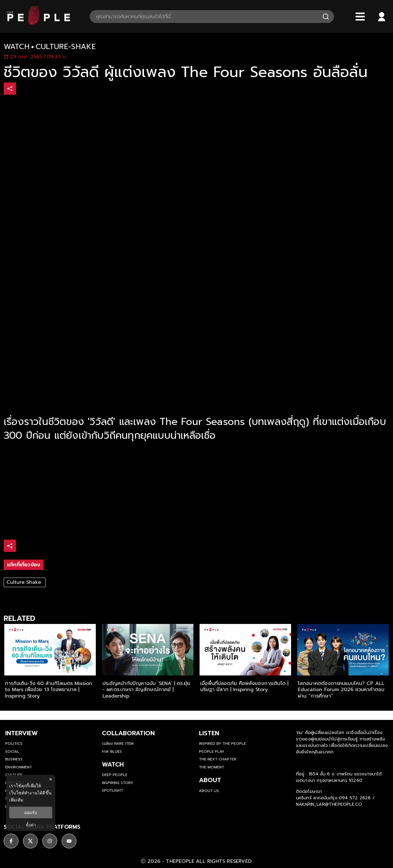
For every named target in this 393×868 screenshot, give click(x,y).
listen (209, 733)
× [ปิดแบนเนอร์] (51, 779)
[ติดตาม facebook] (11, 841)
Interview (21, 733)
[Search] (326, 17)
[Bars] (360, 17)
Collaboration (128, 733)
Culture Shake (25, 582)
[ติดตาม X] (30, 841)
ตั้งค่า (31, 825)
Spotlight (113, 790)
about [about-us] (210, 780)
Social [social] (12, 751)
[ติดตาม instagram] (50, 841)
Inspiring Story (118, 783)
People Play (212, 751)
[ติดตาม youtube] (69, 841)
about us (209, 791)
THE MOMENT (212, 767)
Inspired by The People (222, 744)
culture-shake (66, 47)
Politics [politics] (14, 744)
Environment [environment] (19, 767)
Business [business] (14, 759)
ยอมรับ (31, 813)
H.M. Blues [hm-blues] (112, 751)
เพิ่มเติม (16, 800)
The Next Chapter (218, 759)
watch (17, 47)
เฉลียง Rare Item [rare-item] (118, 744)
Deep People (115, 775)
